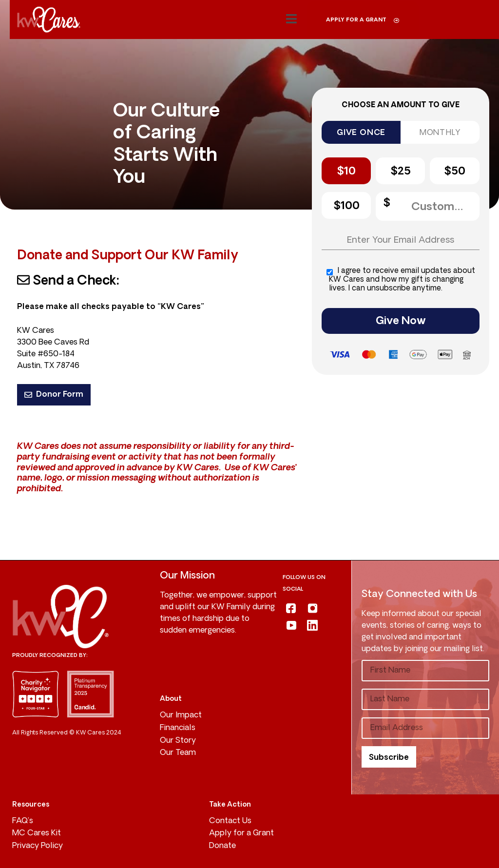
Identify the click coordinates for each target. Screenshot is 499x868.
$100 (346, 206)
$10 (346, 172)
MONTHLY (440, 133)
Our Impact (181, 715)
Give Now (401, 321)
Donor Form (54, 395)
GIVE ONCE (361, 133)
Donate (222, 846)
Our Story (178, 741)
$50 (455, 172)
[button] (291, 19)
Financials (178, 728)
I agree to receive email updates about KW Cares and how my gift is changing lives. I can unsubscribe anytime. (401, 280)
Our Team (178, 753)
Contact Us (230, 821)
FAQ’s (23, 821)
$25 (401, 172)
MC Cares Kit (37, 833)
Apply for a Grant (241, 833)
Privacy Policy (38, 846)
